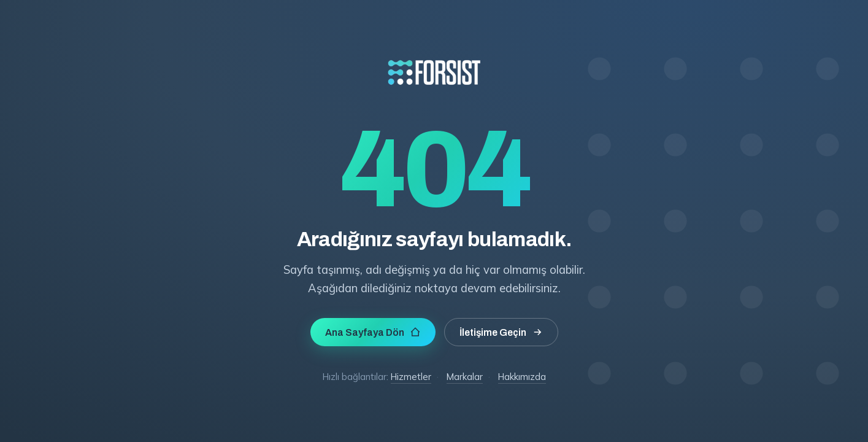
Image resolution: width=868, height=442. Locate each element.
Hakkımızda (522, 377)
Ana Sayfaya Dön (373, 332)
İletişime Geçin (501, 332)
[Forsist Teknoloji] (434, 110)
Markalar (465, 377)
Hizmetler (411, 377)
